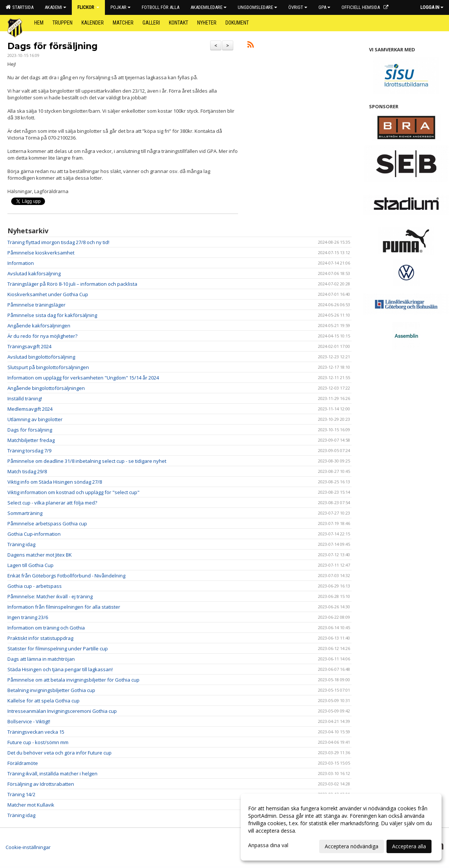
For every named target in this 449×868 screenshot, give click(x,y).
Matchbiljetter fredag (31, 440)
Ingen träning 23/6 (28, 617)
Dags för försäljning (52, 46)
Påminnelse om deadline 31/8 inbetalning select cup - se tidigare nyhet (87, 461)
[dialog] (341, 827)
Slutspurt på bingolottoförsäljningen (48, 367)
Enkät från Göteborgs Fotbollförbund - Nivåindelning (66, 576)
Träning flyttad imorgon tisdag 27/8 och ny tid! (58, 242)
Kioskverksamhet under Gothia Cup (48, 294)
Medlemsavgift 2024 (30, 409)
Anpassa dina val (268, 845)
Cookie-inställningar (28, 847)
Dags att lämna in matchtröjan (41, 659)
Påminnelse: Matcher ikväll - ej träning (50, 596)
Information (21, 263)
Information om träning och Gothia (46, 628)
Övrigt (298, 7)
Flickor (88, 7)
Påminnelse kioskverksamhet (41, 253)
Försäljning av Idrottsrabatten (41, 784)
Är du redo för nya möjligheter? (42, 336)
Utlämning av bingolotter (35, 419)
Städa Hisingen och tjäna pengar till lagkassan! (60, 669)
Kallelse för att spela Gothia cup (44, 701)
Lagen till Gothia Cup (31, 565)
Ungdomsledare (257, 7)
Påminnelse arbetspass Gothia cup (47, 523)
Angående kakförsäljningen (39, 326)
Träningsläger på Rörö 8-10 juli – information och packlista (72, 284)
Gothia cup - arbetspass (35, 586)
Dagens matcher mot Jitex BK (40, 555)
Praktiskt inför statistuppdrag (40, 638)
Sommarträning (25, 513)
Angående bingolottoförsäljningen (46, 388)
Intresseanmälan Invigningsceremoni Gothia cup (62, 711)
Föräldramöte (23, 763)
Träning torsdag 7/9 (29, 451)
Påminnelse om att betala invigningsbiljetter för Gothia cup (73, 680)
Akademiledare (209, 7)
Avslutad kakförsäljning (34, 273)
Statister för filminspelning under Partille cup (58, 648)
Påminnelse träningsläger (36, 305)
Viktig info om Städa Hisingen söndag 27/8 (55, 482)
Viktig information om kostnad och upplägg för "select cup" (73, 492)
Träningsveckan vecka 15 (36, 732)
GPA (324, 7)
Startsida (20, 7)
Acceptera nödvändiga (352, 846)
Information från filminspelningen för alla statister (64, 607)
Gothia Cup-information (34, 534)
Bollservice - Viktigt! (29, 721)
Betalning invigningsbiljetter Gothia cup (51, 690)
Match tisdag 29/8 (27, 471)
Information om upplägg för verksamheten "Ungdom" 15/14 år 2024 (83, 378)
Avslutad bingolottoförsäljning (41, 357)
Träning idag (21, 544)
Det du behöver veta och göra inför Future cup (60, 753)
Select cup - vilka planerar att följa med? (52, 503)
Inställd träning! (25, 398)
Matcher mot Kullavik (31, 805)
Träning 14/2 (21, 794)
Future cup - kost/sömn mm (38, 742)
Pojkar (121, 7)
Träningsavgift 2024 (29, 346)
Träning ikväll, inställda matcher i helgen (52, 773)
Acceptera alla (409, 846)
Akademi (55, 7)
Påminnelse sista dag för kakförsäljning (52, 315)
